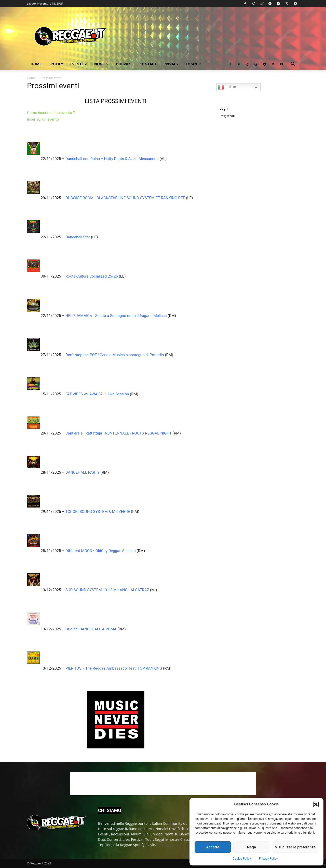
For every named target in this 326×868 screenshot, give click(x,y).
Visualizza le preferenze (295, 847)
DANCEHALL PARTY (83, 472)
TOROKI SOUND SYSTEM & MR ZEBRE (98, 512)
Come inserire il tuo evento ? (51, 113)
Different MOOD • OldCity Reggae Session (101, 551)
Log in (225, 108)
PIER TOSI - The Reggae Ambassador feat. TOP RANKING (114, 668)
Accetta (213, 847)
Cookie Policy (242, 859)
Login (193, 64)
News (101, 64)
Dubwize (124, 64)
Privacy (171, 64)
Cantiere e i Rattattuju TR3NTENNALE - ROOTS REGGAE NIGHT (119, 433)
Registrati (227, 116)
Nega (252, 847)
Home (36, 64)
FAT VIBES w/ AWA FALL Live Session (97, 394)
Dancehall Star (78, 237)
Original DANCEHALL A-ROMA (91, 629)
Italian (227, 87)
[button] (316, 804)
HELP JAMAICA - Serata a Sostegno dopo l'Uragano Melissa (116, 316)
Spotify (56, 64)
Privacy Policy (268, 859)
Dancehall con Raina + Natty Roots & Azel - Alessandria (112, 159)
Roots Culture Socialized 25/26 (92, 276)
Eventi (79, 64)
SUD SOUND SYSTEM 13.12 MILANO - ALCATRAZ (107, 590)
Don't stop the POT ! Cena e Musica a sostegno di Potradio (115, 355)
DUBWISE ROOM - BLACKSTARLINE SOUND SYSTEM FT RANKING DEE (125, 198)
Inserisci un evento (43, 119)
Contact (148, 64)
